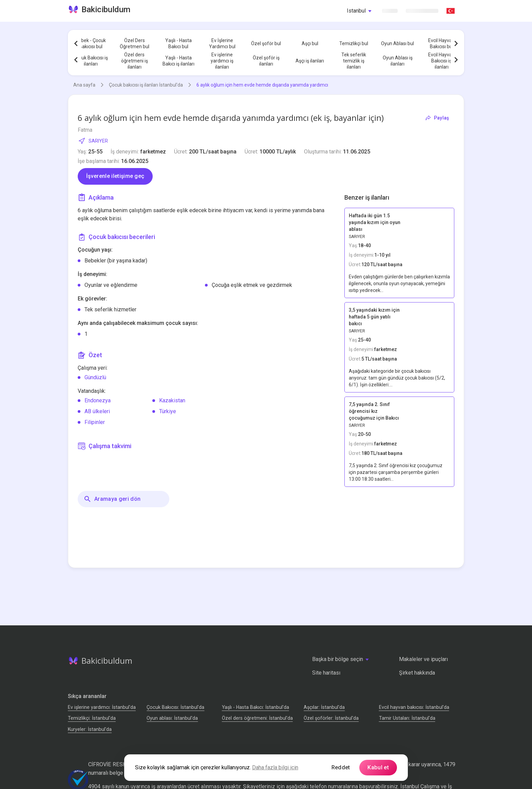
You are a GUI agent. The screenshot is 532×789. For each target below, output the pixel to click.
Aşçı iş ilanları (310, 61)
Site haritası (326, 673)
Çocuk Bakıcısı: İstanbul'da (175, 707)
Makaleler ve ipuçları (423, 659)
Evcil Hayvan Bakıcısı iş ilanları (441, 61)
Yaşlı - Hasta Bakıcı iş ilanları (178, 61)
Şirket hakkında (417, 673)
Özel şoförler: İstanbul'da (331, 718)
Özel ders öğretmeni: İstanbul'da (257, 718)
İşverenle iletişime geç (115, 176)
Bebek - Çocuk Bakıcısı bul (91, 43)
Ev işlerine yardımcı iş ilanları (222, 61)
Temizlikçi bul (354, 43)
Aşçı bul (310, 43)
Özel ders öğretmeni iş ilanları (135, 61)
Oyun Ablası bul (397, 43)
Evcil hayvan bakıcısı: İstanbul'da (414, 707)
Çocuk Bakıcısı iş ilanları (91, 61)
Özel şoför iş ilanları (266, 61)
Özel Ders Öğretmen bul (135, 43)
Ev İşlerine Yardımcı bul (222, 43)
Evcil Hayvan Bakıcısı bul (441, 43)
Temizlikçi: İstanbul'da (92, 718)
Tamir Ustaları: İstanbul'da (407, 718)
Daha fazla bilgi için (275, 767)
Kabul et (378, 767)
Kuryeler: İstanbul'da (90, 729)
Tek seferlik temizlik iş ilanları (354, 61)
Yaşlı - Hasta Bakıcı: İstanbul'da (255, 707)
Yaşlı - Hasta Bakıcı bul (178, 43)
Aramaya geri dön (112, 499)
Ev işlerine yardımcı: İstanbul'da (102, 707)
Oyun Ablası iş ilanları (398, 61)
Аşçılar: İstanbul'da (324, 707)
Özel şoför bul (266, 43)
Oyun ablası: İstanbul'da (172, 718)
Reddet (341, 767)
